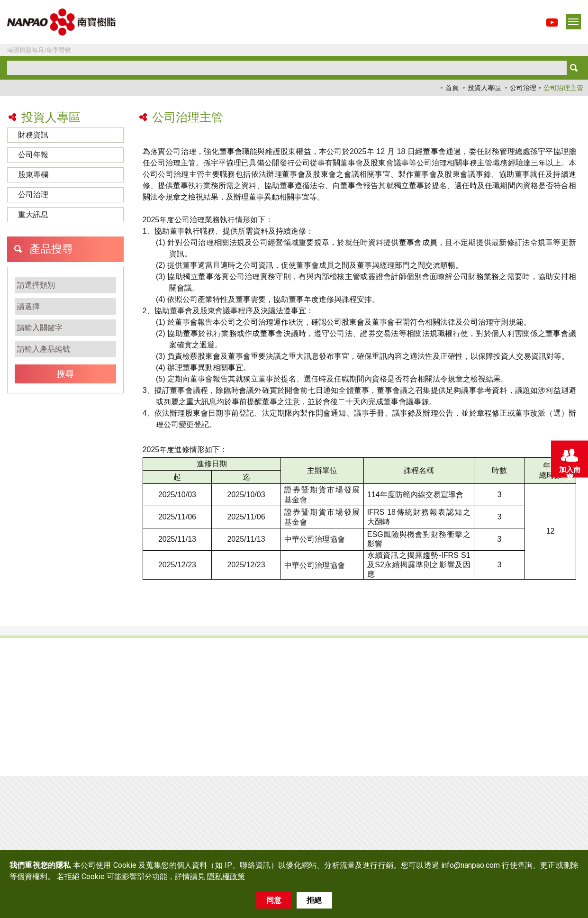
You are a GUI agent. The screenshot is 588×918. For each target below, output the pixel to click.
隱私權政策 (226, 877)
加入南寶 (569, 461)
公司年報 (33, 155)
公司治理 (523, 88)
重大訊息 (33, 214)
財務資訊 (33, 135)
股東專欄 (33, 175)
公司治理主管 (563, 88)
